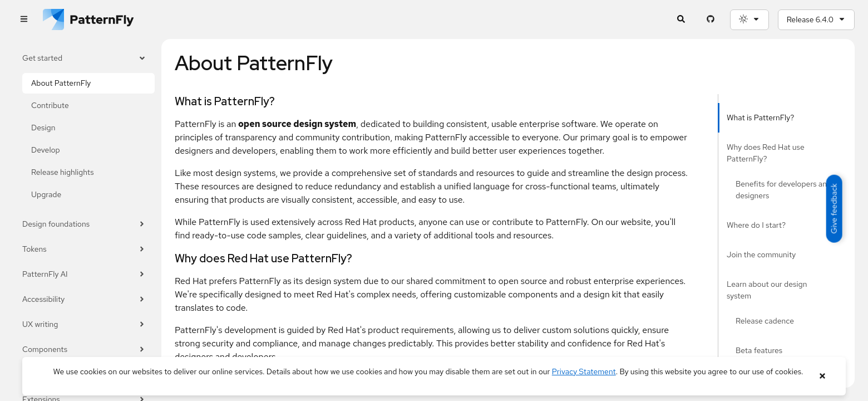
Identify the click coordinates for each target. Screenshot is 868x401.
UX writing (84, 324)
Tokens (84, 249)
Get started (84, 58)
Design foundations (84, 224)
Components (84, 349)
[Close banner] (822, 376)
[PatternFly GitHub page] (711, 20)
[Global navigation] (24, 20)
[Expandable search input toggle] (681, 20)
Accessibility (84, 299)
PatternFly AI (84, 274)
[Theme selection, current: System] (749, 20)
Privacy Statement (584, 371)
